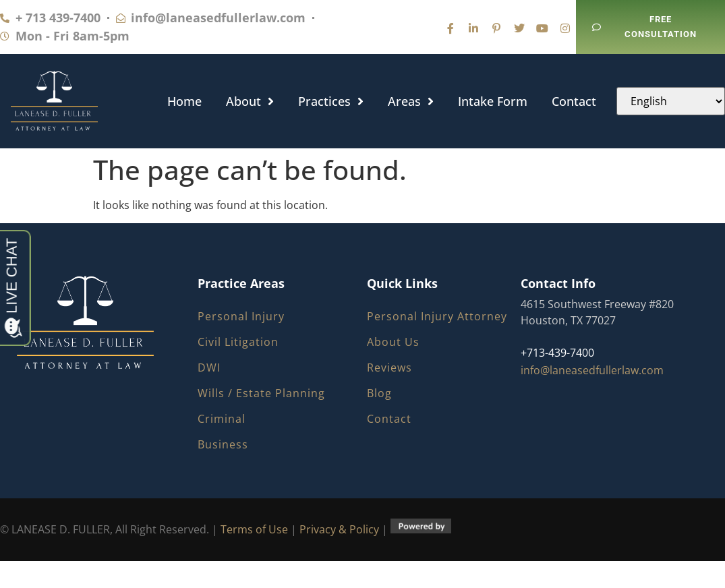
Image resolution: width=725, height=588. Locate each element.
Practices (331, 101)
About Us (393, 342)
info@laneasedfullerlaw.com (592, 370)
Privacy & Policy (339, 529)
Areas (411, 101)
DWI (209, 367)
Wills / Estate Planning (261, 393)
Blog (379, 393)
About (250, 101)
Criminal (222, 419)
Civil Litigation (238, 342)
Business (223, 444)
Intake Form (493, 101)
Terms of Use (254, 529)
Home (184, 101)
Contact (574, 101)
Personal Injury (241, 316)
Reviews (389, 367)
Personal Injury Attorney (437, 316)
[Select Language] (671, 101)
